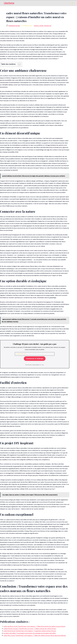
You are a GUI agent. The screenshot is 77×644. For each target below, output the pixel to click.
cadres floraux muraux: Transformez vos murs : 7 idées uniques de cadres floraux (30, 629)
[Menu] (72, 3)
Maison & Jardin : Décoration (43, 26)
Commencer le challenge (35, 359)
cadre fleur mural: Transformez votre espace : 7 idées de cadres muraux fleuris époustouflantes (35, 635)
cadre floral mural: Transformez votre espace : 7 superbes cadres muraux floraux (30, 631)
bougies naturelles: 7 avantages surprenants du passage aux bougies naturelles (30, 633)
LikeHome (9, 3)
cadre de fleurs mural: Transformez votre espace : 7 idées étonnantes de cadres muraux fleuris (34, 626)
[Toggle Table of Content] (18, 64)
